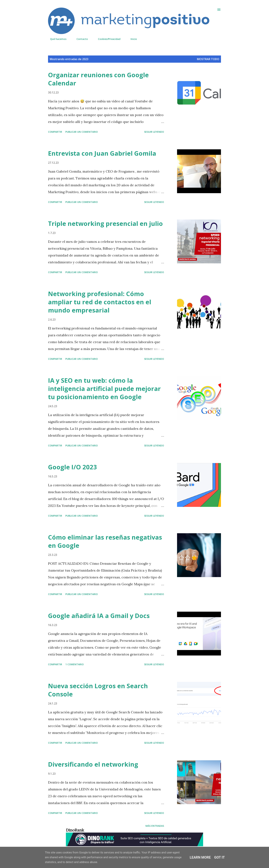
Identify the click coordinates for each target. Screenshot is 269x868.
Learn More (200, 857)
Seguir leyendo (154, 132)
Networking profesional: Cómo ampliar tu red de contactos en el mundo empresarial (100, 302)
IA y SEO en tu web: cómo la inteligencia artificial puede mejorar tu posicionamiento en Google (104, 389)
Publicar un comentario (82, 132)
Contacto (80, 39)
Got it (220, 857)
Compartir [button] (55, 132)
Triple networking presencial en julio (105, 224)
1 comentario (75, 664)
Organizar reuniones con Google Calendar (98, 79)
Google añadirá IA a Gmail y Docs (99, 616)
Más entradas (155, 826)
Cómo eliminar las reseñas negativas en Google (105, 541)
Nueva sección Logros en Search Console (98, 690)
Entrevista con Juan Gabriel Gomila (102, 153)
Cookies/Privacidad (107, 39)
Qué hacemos (56, 39)
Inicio (132, 39)
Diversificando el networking (93, 764)
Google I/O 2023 (72, 467)
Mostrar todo (208, 59)
